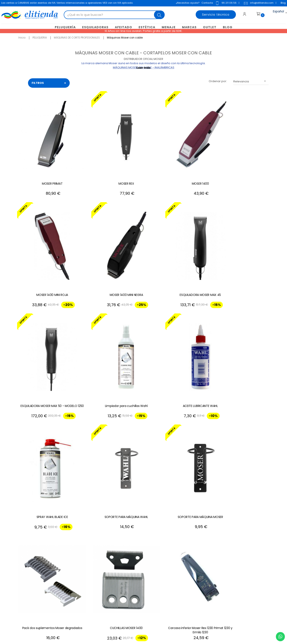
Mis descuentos (169, 570)
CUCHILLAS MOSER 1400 (195, 317)
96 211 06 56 (225, 4)
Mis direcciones (169, 557)
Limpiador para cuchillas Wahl (143, 236)
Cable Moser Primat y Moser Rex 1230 (92, 401)
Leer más (143, 67)
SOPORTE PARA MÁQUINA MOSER (92, 319)
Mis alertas (165, 582)
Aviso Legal (110, 550)
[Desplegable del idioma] (275, 14)
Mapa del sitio (112, 576)
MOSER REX (92, 154)
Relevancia (251, 81)
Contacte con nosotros (118, 544)
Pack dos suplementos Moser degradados (143, 319)
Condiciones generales (119, 557)
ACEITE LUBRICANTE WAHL (195, 236)
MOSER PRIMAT (41, 154)
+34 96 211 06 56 (257, 497)
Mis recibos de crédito (173, 576)
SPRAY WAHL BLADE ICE (246, 236)
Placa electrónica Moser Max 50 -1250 (195, 401)
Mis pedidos (166, 563)
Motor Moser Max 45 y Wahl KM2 (144, 401)
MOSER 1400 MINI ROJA (195, 154)
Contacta (206, 3)
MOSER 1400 (143, 154)
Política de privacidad (117, 570)
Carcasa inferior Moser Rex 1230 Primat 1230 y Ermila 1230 (246, 319)
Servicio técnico (213, 14)
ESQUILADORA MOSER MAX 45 (41, 236)
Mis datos (164, 550)
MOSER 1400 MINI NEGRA (246, 154)
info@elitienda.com (258, 4)
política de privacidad (251, 563)
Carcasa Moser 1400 (41, 399)
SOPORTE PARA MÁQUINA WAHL (41, 317)
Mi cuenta (164, 544)
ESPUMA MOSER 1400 (246, 399)
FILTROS (49, 83)
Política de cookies (115, 563)
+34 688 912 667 (70, 602)
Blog (282, 3)
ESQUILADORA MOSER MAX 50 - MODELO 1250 (92, 238)
